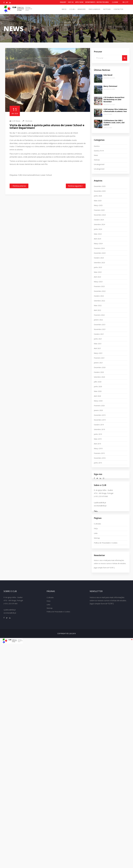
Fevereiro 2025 (99, 210)
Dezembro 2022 (100, 291)
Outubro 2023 (99, 258)
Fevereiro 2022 (99, 315)
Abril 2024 (97, 239)
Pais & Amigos (94, 9)
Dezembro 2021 (100, 325)
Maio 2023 (98, 272)
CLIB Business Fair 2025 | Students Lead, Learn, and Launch (114, 123)
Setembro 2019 (99, 429)
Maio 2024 (98, 234)
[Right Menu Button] (132, 640)
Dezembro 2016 (100, 458)
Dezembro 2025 (100, 186)
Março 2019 (98, 448)
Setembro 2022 (99, 301)
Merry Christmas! (110, 86)
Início (64, 9)
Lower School (46, 175)
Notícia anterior (20, 186)
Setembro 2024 (99, 224)
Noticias (29, 121)
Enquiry (63, 2)
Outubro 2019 (99, 425)
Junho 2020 (98, 386)
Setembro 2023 (99, 263)
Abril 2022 (97, 310)
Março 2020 (98, 401)
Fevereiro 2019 (99, 453)
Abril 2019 (97, 444)
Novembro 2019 (100, 420)
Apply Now (79, 2)
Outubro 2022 (99, 296)
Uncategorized (99, 164)
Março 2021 (98, 353)
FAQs (96, 529)
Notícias (107, 9)
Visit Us (71, 2)
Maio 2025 (98, 201)
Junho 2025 (98, 196)
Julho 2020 (98, 382)
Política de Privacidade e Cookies (106, 543)
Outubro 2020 (99, 372)
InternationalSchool (31, 175)
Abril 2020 (97, 396)
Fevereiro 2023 (99, 286)
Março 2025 (98, 205)
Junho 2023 (98, 267)
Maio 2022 (98, 305)
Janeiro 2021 (98, 363)
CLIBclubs (97, 524)
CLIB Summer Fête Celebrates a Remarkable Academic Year (115, 110)
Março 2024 (98, 243)
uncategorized (99, 169)
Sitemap (97, 538)
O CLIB (72, 9)
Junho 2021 (98, 339)
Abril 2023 (97, 277)
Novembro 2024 (100, 215)
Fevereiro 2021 (99, 358)
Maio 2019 (98, 439)
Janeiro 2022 (98, 320)
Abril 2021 (97, 348)
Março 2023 (98, 282)
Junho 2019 (98, 434)
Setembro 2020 (99, 377)
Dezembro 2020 (100, 367)
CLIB (20, 175)
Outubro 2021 (99, 334)
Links (96, 533)
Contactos (118, 9)
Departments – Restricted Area (97, 2)
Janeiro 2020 (98, 410)
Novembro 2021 (100, 329)
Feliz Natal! (108, 75)
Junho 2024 (98, 229)
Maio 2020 (98, 391)
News (96, 155)
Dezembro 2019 (100, 415)
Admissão (82, 9)
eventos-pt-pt (99, 151)
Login (115, 2)
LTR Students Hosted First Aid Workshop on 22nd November (114, 99)
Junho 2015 (98, 463)
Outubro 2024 (99, 220)
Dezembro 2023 (100, 253)
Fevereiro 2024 (99, 248)
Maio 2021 (98, 344)
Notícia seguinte (75, 186)
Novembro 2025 (100, 191)
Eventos (97, 146)
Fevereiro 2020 (99, 406)
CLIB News (16, 121)
